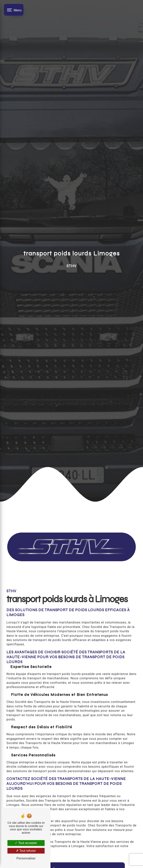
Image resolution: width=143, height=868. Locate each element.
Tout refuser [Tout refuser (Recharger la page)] (26, 851)
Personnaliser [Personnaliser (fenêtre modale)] (26, 858)
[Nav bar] (14, 10)
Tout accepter (26, 843)
